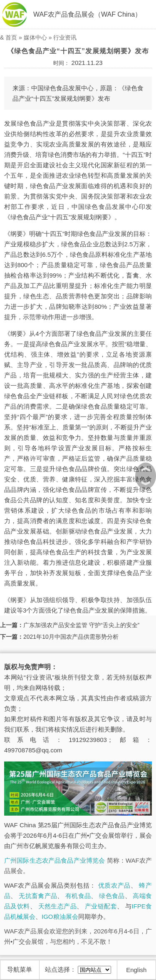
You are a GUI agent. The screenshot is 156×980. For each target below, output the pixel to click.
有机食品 (78, 896)
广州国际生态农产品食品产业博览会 (54, 860)
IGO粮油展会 (60, 917)
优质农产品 (114, 885)
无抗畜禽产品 (38, 896)
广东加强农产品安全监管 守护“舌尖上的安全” (81, 625)
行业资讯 (65, 37)
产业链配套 (101, 906)
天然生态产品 (57, 906)
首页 (11, 37)
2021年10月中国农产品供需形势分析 (71, 637)
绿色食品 (112, 896)
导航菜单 (20, 969)
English (136, 970)
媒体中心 (35, 37)
